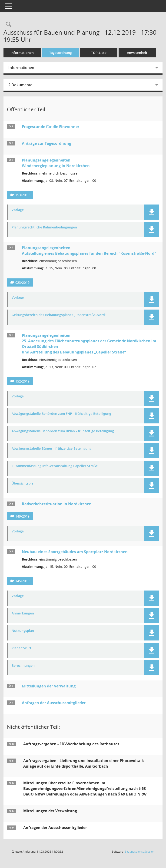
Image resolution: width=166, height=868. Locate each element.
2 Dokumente (20, 85)
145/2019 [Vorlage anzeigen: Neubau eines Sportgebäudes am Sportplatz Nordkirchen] (22, 581)
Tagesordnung (61, 53)
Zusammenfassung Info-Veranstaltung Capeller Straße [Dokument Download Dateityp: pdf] (55, 466)
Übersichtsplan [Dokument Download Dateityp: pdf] (24, 484)
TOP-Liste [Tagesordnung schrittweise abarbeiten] (99, 53)
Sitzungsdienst (140, 852)
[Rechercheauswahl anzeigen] (7, 25)
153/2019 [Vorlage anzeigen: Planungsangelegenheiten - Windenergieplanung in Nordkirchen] (22, 195)
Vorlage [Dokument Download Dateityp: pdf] (18, 210)
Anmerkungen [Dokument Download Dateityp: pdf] (23, 613)
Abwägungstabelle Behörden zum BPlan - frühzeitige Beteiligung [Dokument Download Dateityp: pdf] (63, 431)
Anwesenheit (137, 53)
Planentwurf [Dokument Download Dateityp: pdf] (21, 648)
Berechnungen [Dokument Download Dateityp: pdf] (23, 666)
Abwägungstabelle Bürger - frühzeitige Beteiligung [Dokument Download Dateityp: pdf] (51, 449)
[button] (151, 212)
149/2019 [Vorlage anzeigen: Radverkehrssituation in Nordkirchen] (22, 516)
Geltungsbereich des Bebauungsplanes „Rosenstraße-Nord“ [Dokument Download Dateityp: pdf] (59, 315)
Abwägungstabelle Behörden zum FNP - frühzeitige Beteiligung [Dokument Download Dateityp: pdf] (61, 414)
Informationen (22, 53)
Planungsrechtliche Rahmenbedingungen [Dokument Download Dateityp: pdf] (44, 227)
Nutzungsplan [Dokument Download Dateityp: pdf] (23, 631)
